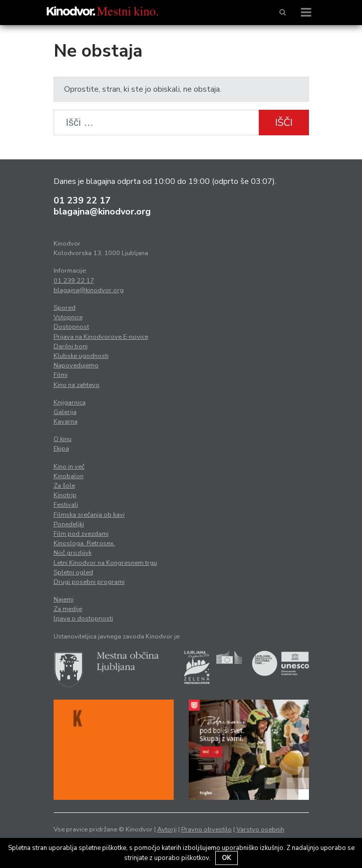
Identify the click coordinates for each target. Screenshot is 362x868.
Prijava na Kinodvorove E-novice (101, 337)
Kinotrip (65, 495)
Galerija (65, 412)
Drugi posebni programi (89, 582)
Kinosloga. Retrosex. (84, 543)
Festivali (66, 505)
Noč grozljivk (73, 553)
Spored (65, 308)
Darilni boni (71, 346)
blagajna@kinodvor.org (102, 211)
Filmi (61, 375)
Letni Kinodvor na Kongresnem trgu (105, 563)
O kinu (63, 439)
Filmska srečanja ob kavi (89, 515)
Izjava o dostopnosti (83, 618)
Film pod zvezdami (81, 534)
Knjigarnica (70, 402)
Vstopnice (68, 317)
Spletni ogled (73, 572)
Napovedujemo (76, 365)
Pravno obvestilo (207, 829)
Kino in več (69, 467)
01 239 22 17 (82, 200)
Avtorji (167, 829)
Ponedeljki (69, 524)
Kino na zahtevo (77, 385)
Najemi (64, 599)
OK (227, 858)
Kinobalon (69, 476)
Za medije (68, 609)
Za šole (64, 486)
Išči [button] (284, 123)
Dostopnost (71, 327)
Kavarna (66, 421)
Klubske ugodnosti (81, 356)
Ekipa (61, 449)
